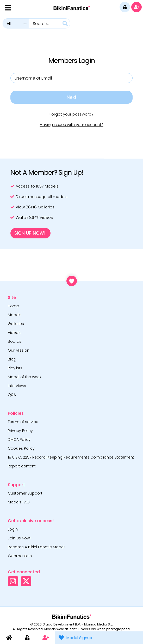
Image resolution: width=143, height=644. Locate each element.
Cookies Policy (21, 448)
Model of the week (25, 377)
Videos (14, 333)
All (9, 23)
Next (72, 97)
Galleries (16, 324)
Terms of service (23, 422)
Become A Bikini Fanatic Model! (36, 547)
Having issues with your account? (72, 125)
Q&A (12, 395)
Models (15, 315)
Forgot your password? (71, 114)
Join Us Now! (19, 538)
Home (13, 306)
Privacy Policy (20, 431)
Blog (12, 359)
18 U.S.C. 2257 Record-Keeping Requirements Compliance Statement (71, 457)
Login (13, 529)
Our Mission (19, 350)
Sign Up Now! (30, 233)
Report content (22, 466)
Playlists (15, 368)
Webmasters (20, 556)
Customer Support (25, 493)
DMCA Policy (19, 440)
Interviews (17, 386)
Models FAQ (19, 502)
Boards (15, 341)
